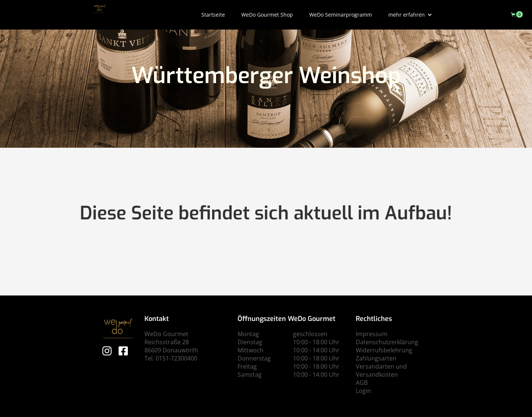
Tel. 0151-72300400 (171, 358)
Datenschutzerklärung (387, 342)
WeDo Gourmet (166, 334)
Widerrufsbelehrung (384, 350)
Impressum (372, 334)
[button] (410, 15)
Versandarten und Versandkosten (381, 370)
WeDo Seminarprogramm (341, 15)
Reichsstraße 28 (167, 342)
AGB (362, 383)
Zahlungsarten (376, 358)
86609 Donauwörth (171, 350)
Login (363, 391)
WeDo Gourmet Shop (267, 15)
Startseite (213, 15)
